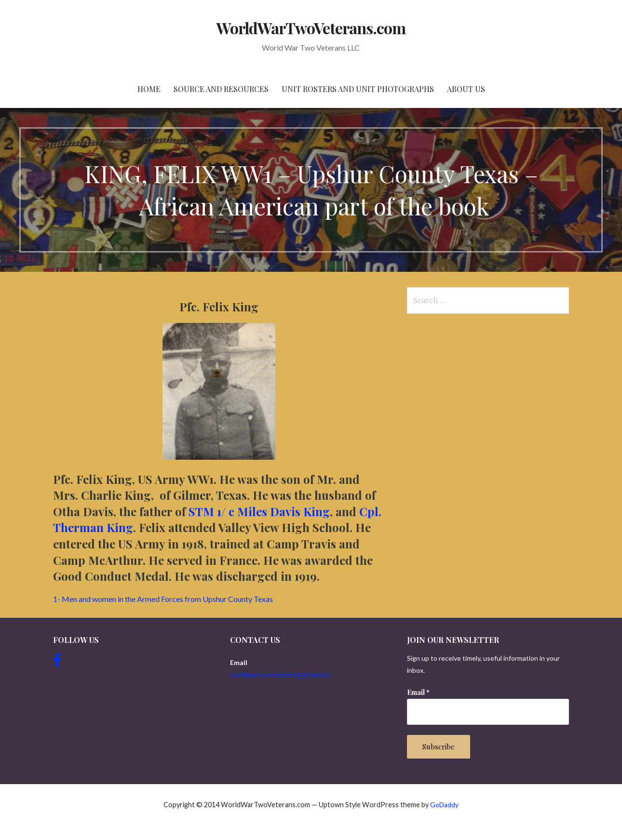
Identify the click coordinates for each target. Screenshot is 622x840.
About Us (466, 89)
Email (418, 692)
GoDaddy (444, 805)
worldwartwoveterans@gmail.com (281, 674)
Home (149, 89)
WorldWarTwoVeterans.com (311, 28)
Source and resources (221, 89)
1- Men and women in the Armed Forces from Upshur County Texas (163, 599)
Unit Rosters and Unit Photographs (358, 89)
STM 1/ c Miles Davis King (259, 511)
